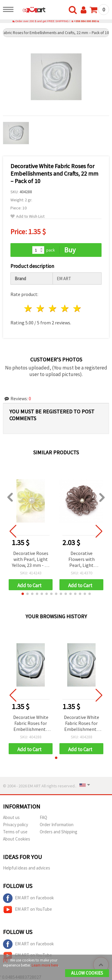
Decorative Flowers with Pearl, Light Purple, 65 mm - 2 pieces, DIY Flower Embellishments (82, 560)
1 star (29, 308)
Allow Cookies (87, 973)
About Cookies (17, 839)
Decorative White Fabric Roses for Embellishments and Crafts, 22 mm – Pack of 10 (31, 724)
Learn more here (45, 965)
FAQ (43, 817)
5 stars (77, 308)
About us (11, 817)
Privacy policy (16, 825)
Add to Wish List (27, 216)
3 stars (53, 308)
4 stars (65, 308)
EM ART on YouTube (27, 910)
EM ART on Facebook (28, 898)
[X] (5, 960)
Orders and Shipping (59, 832)
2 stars (41, 308)
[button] (23, 594)
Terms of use (15, 832)
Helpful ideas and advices (27, 868)
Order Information (57, 825)
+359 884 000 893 (85, 21)
